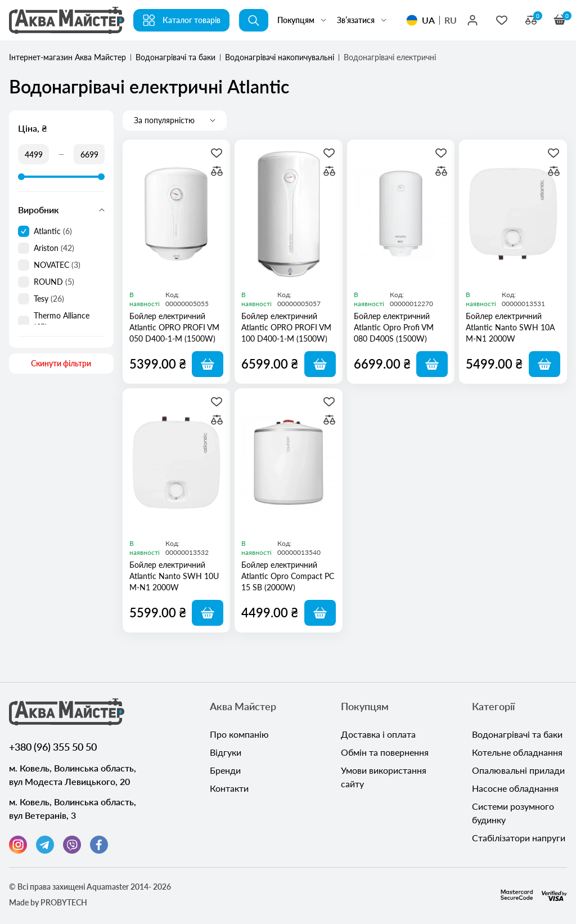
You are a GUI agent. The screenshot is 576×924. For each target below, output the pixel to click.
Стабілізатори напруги (519, 838)
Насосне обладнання (515, 788)
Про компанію (239, 734)
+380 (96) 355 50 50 (53, 747)
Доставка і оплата (378, 734)
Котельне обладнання (517, 752)
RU (451, 20)
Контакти (229, 788)
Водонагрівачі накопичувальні (280, 57)
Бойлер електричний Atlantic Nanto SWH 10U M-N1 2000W (174, 576)
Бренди (225, 770)
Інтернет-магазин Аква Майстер (67, 57)
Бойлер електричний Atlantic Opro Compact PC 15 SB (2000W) (288, 576)
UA (428, 20)
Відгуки (226, 752)
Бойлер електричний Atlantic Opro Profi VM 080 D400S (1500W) (394, 327)
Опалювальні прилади (518, 770)
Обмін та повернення (385, 752)
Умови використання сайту (384, 777)
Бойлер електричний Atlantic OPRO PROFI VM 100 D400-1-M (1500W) (286, 327)
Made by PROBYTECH (48, 902)
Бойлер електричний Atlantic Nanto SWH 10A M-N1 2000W (510, 327)
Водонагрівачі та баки (175, 57)
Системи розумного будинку (513, 813)
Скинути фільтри (61, 363)
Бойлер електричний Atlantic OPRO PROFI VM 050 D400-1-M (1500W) (174, 327)
